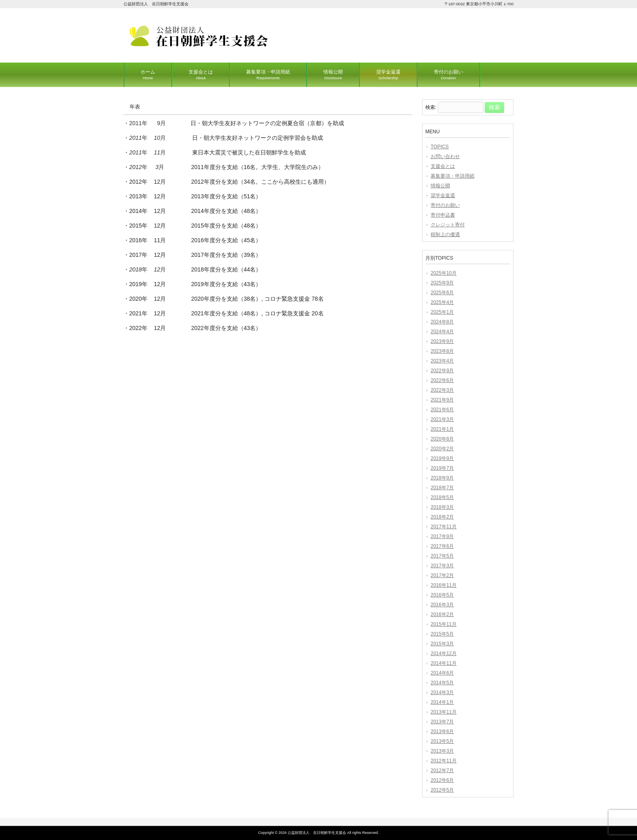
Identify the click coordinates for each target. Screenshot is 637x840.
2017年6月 (442, 546)
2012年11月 (444, 761)
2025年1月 (442, 312)
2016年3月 (442, 605)
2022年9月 (442, 371)
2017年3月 (442, 566)
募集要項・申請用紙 (453, 176)
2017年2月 (442, 575)
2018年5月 (442, 497)
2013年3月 (442, 751)
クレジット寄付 (448, 225)
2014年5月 (442, 683)
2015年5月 (442, 634)
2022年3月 (442, 390)
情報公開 (440, 186)
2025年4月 (442, 302)
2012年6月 (442, 780)
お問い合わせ (445, 156)
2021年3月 (442, 419)
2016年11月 (444, 585)
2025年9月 (442, 283)
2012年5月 (442, 790)
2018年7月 (442, 488)
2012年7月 (442, 771)
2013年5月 (442, 741)
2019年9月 (442, 458)
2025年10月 (444, 273)
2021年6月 (442, 410)
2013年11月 (444, 712)
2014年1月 (442, 702)
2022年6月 (442, 380)
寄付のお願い (445, 205)
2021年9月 (442, 400)
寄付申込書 (443, 215)
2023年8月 (442, 351)
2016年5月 (442, 595)
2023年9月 (442, 341)
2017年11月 (444, 527)
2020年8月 (442, 439)
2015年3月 (442, 644)
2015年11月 (444, 624)
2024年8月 (442, 322)
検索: (431, 108)
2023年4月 (442, 361)
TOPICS (440, 147)
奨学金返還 (443, 195)
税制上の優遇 (445, 234)
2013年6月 (442, 731)
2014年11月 (444, 663)
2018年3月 (442, 507)
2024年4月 (442, 332)
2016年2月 (442, 614)
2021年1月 (442, 429)
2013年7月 (442, 722)
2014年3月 (442, 692)
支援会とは (443, 166)
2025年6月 (442, 293)
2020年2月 (442, 449)
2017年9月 (442, 536)
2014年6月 (442, 673)
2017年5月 (442, 556)
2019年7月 (442, 468)
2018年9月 (442, 478)
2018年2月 (442, 517)
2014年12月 (444, 653)
